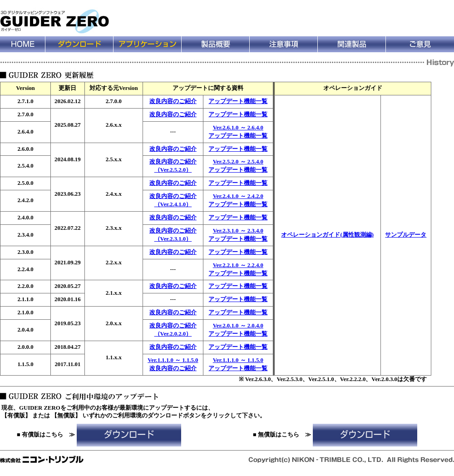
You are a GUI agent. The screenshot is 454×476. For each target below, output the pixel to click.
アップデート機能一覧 (238, 101)
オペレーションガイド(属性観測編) (327, 235)
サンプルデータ (406, 235)
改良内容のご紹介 (173, 101)
